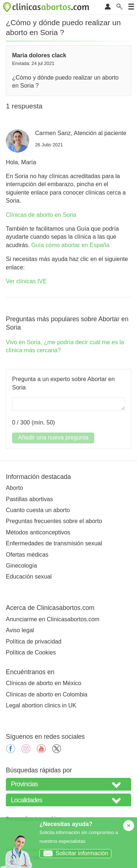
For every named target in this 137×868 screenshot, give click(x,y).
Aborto (14, 488)
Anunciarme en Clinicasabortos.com (53, 619)
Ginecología (21, 566)
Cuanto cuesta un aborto (38, 510)
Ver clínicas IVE (26, 281)
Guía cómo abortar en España (70, 245)
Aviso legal (20, 630)
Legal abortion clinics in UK (41, 705)
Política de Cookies (31, 652)
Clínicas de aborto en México (43, 683)
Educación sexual (29, 577)
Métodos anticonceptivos (38, 532)
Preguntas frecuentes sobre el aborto (54, 521)
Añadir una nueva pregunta (53, 437)
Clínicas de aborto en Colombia (47, 694)
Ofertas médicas (27, 555)
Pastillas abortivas (29, 499)
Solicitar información (74, 853)
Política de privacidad (34, 642)
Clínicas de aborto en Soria (41, 215)
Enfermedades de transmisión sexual (54, 543)
